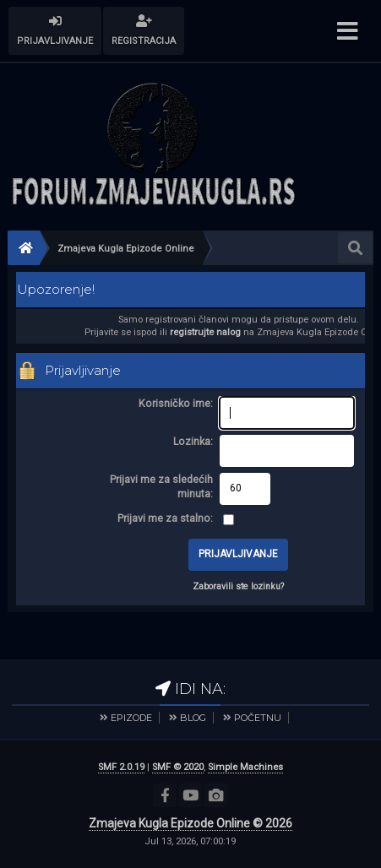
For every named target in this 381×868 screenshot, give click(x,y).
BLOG (193, 718)
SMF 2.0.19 (121, 767)
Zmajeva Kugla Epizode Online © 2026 (190, 823)
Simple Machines (245, 767)
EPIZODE (131, 718)
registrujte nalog (205, 332)
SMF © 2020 (178, 767)
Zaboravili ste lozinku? (238, 586)
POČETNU (258, 718)
